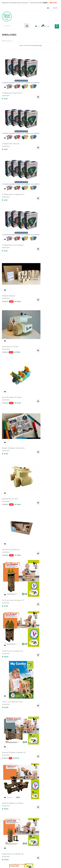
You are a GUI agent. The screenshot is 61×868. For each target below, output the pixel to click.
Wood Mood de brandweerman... (39, 760)
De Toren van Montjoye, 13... (13, 281)
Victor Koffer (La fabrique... (13, 719)
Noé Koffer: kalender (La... (42, 480)
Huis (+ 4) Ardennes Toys (12, 321)
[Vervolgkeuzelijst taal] (56, 8)
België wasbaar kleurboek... (43, 201)
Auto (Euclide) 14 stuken (12, 201)
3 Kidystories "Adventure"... (13, 82)
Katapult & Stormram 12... (12, 401)
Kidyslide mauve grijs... (41, 401)
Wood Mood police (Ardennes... (15, 801)
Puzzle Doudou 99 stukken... (43, 560)
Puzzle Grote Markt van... (42, 600)
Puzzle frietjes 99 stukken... (13, 600)
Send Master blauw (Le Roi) (43, 639)
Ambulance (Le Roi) (40, 162)
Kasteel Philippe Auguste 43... (44, 321)
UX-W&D (43, 854)
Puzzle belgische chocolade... (44, 520)
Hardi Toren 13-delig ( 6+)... (42, 281)
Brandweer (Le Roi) (10, 241)
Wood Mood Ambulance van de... (14, 760)
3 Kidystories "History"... (41, 82)
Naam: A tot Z (30, 41)
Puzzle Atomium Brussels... (13, 520)
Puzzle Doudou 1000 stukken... (15, 560)
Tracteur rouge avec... (41, 679)
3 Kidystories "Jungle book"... (14, 122)
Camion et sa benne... (41, 241)
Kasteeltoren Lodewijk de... (43, 361)
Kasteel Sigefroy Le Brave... (13, 361)
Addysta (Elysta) (8, 162)
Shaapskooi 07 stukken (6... (13, 679)
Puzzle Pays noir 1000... (12, 639)
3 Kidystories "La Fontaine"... (43, 122)
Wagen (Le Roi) (38, 719)
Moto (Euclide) (8, 440)
